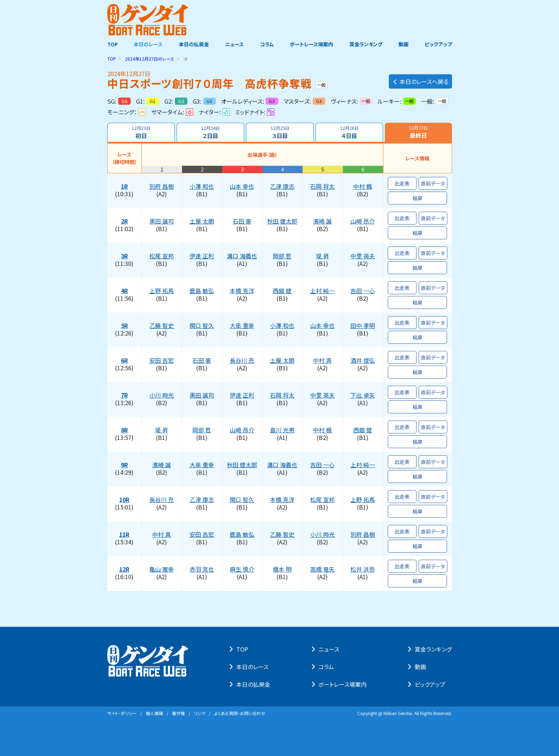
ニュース (234, 44)
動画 (404, 44)
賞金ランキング (366, 44)
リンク (200, 713)
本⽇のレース (252, 667)
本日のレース (148, 44)
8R (124, 430)
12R (124, 569)
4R (124, 291)
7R (124, 395)
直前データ (433, 183)
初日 (141, 132)
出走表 (402, 183)
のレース (150, 59)
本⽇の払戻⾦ (253, 684)
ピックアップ (438, 44)
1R (124, 187)
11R (124, 535)
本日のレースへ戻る (420, 81)
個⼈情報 (154, 713)
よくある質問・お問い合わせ (240, 713)
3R (124, 256)
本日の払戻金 (194, 44)
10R (124, 500)
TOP (113, 44)
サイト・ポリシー (122, 713)
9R (124, 465)
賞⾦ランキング (433, 649)
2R (124, 221)
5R (124, 326)
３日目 (280, 132)
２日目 (210, 132)
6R (124, 361)
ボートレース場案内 (311, 44)
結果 (418, 198)
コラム (267, 44)
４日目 (349, 132)
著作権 (178, 713)
